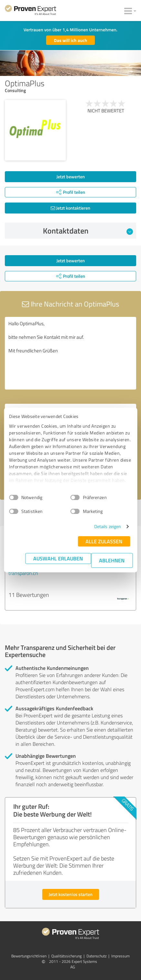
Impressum (121, 956)
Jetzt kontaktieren (70, 208)
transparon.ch (23, 573)
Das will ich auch (70, 40)
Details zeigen (108, 526)
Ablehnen (112, 560)
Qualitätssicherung (66, 956)
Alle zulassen (104, 541)
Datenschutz (96, 956)
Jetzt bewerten (71, 177)
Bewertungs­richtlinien (29, 956)
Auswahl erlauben (58, 558)
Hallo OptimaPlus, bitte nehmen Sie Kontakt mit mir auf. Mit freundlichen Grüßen (70, 353)
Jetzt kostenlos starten (71, 894)
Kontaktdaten (88, 231)
